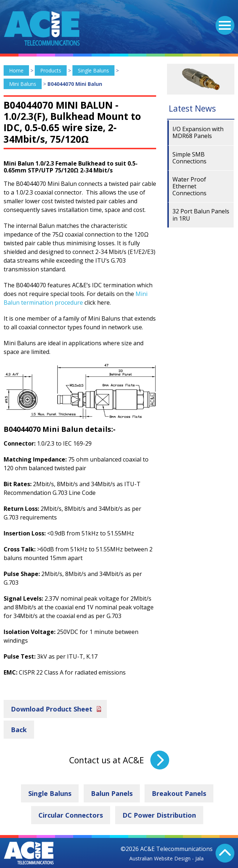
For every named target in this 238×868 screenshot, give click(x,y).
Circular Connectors (71, 815)
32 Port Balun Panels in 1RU (201, 215)
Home (16, 70)
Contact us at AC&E (107, 760)
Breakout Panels (179, 793)
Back (19, 730)
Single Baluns (93, 70)
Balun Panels (112, 793)
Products (51, 70)
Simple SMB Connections (189, 158)
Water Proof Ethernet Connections (189, 186)
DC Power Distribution (159, 815)
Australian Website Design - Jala (166, 858)
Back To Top (225, 853)
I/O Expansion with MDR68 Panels (198, 132)
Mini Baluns (23, 84)
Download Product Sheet (52, 709)
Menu (223, 21)
